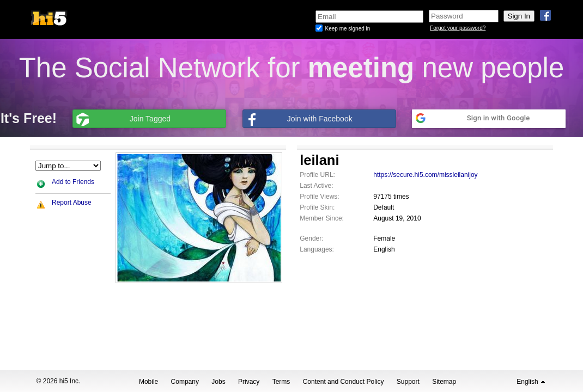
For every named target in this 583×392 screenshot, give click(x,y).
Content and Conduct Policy (344, 382)
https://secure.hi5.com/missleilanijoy (425, 175)
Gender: (311, 238)
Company (185, 382)
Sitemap (444, 382)
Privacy (249, 382)
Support (408, 382)
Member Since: (322, 218)
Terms (281, 382)
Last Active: (316, 186)
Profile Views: (319, 197)
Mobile (148, 382)
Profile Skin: (317, 207)
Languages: (317, 249)
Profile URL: (317, 175)
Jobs (218, 382)
